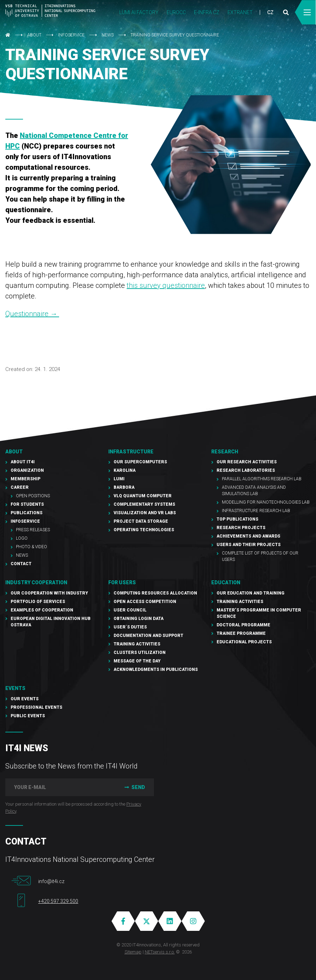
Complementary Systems (144, 504)
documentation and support (148, 636)
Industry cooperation (36, 582)
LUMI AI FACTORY (139, 12)
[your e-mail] (60, 787)
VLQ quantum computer (143, 496)
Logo (22, 538)
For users (122, 582)
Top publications (237, 519)
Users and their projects (249, 545)
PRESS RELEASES (33, 530)
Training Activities (137, 644)
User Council (130, 610)
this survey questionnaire (166, 285)
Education (226, 582)
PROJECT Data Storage (141, 521)
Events (15, 688)
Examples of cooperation (42, 610)
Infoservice (71, 35)
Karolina (125, 470)
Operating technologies (144, 530)
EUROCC (176, 12)
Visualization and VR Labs (145, 513)
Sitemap (133, 952)
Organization (27, 470)
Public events (28, 716)
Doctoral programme (243, 625)
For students (27, 504)
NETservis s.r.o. (160, 952)
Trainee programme (241, 633)
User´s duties (130, 627)
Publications (27, 513)
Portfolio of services (38, 602)
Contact (21, 564)
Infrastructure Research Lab (256, 511)
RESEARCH (225, 452)
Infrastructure (131, 452)
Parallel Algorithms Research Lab (262, 479)
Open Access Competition (145, 602)
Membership (25, 479)
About (34, 35)
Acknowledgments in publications (156, 669)
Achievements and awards (248, 536)
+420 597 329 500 (58, 901)
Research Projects (241, 528)
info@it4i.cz (51, 881)
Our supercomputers (140, 462)
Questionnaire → (32, 314)
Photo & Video (31, 547)
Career (20, 487)
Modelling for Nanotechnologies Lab (266, 502)
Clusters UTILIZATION (140, 653)
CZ (270, 12)
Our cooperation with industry (49, 593)
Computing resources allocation (155, 593)
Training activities (240, 602)
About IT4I (23, 462)
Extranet (240, 12)
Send (134, 787)
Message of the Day (137, 661)
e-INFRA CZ (207, 12)
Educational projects (244, 642)
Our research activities (247, 462)
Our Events (25, 699)
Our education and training (251, 593)
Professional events (36, 707)
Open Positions (33, 496)
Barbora (124, 487)
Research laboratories (246, 470)
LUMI (119, 479)
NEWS (108, 35)
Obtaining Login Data (139, 619)
